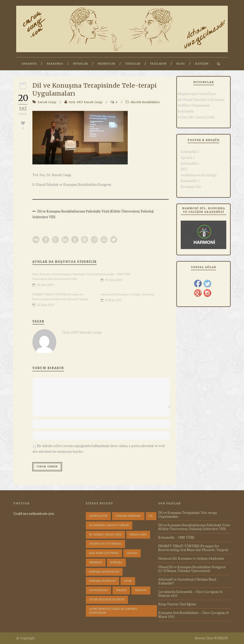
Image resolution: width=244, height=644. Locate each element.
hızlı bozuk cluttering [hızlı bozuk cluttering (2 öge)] (104, 553)
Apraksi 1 (188, 158)
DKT (184, 169)
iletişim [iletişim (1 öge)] (132, 553)
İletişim (202, 64)
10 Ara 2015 (45, 285)
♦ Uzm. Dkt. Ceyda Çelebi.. (197, 117)
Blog (181, 64)
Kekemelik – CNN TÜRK (116, 274)
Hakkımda (55, 64)
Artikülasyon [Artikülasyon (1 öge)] (98, 516)
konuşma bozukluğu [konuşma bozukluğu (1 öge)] (102, 581)
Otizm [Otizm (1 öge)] (128, 581)
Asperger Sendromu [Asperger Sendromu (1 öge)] (128, 516)
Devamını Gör (191, 187)
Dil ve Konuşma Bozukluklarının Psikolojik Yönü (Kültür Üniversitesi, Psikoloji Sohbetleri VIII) (194, 527)
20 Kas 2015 (45, 305)
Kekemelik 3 (190, 181)
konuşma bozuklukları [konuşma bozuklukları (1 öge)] (104, 572)
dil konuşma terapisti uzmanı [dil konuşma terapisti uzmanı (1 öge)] (109, 525)
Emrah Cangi (47, 102)
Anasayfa (29, 64)
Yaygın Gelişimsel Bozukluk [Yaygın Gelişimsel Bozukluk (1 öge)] (107, 600)
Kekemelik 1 (190, 152)
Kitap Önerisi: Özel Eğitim (177, 604)
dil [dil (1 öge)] (151, 516)
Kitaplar (80, 64)
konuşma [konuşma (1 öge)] (116, 563)
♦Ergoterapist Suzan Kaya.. (197, 94)
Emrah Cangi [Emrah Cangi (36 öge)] (138, 535)
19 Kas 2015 (113, 300)
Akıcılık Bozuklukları (145, 102)
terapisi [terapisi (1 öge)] (121, 590)
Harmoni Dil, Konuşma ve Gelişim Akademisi (127, 294)
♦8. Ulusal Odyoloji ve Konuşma (201, 100)
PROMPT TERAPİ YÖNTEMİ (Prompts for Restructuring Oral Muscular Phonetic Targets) (193, 548)
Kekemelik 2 (190, 163)
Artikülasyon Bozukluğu (199, 175)
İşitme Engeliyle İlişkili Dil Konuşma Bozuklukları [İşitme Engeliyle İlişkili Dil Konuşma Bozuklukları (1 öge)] (113, 611)
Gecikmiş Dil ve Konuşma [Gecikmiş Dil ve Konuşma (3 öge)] (105, 544)
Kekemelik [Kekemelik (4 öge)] (96, 563)
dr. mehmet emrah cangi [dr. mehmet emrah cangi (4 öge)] (105, 535)
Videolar (133, 64)
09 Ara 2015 (114, 280)
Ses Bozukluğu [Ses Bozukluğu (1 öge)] (98, 590)
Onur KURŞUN (217, 638)
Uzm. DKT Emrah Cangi (86, 102)
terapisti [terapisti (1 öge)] (141, 590)
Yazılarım (158, 64)
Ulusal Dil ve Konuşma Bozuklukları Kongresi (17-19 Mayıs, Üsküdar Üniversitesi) (192, 569)
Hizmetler (106, 64)
